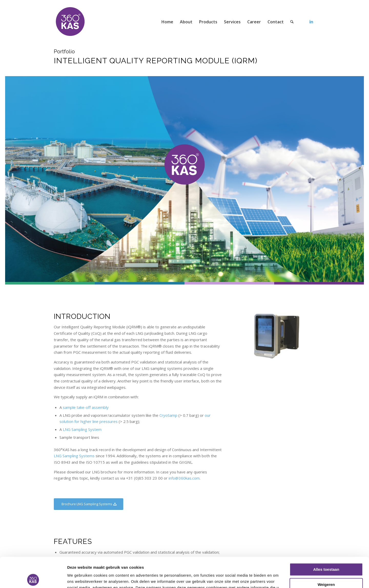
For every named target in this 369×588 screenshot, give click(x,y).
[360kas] (70, 22)
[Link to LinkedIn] (311, 22)
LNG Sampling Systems (74, 456)
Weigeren (326, 554)
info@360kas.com (184, 478)
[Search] (292, 22)
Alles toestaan (326, 539)
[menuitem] (167, 22)
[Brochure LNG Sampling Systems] (89, 504)
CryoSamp (168, 415)
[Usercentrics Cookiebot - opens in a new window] (33, 578)
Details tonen (79, 578)
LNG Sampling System (82, 429)
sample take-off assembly (86, 407)
